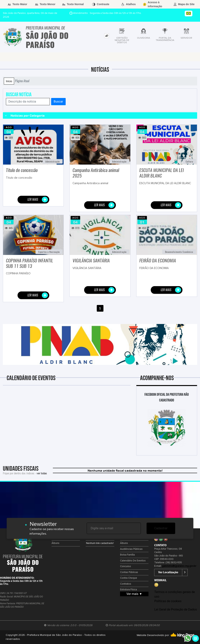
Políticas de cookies (168, 601)
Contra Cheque (129, 578)
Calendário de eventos (133, 561)
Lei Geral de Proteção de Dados (175, 609)
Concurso (125, 566)
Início (9, 81)
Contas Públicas (129, 572)
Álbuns (55, 543)
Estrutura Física (128, 590)
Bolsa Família (127, 555)
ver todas (42, 473)
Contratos (126, 584)
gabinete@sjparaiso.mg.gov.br (179, 566)
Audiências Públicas (131, 549)
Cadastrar (161, 528)
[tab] (107, 36)
